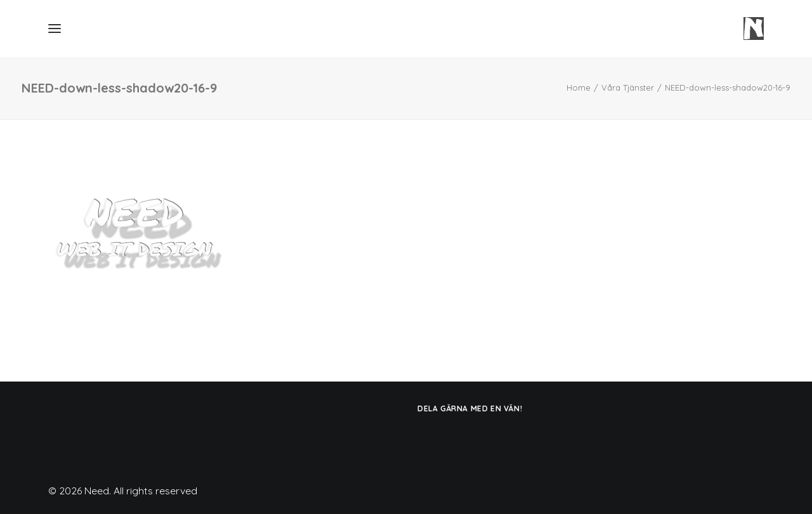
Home (579, 87)
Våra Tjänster (628, 87)
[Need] (754, 29)
